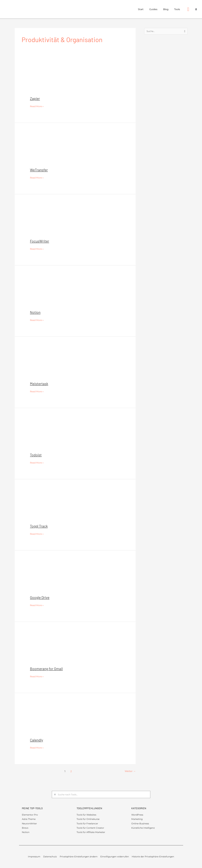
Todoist (36, 455)
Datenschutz (50, 857)
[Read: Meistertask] (59, 363)
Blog (166, 9)
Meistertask (40, 384)
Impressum (34, 857)
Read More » (37, 106)
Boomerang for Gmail (47, 669)
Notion (35, 312)
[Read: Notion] (59, 292)
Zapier (35, 98)
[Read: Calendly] (59, 720)
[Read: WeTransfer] (59, 149)
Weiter (130, 771)
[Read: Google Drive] (59, 577)
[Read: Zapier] (59, 78)
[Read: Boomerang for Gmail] (59, 648)
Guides (153, 9)
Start (141, 9)
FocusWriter (40, 241)
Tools (177, 9)
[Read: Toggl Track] (59, 506)
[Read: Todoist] (59, 434)
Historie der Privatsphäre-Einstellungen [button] (153, 857)
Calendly (37, 740)
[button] (196, 9)
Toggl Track (39, 526)
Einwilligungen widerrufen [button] (115, 857)
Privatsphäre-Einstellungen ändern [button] (79, 857)
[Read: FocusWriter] (59, 221)
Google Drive (40, 597)
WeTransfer (39, 170)
